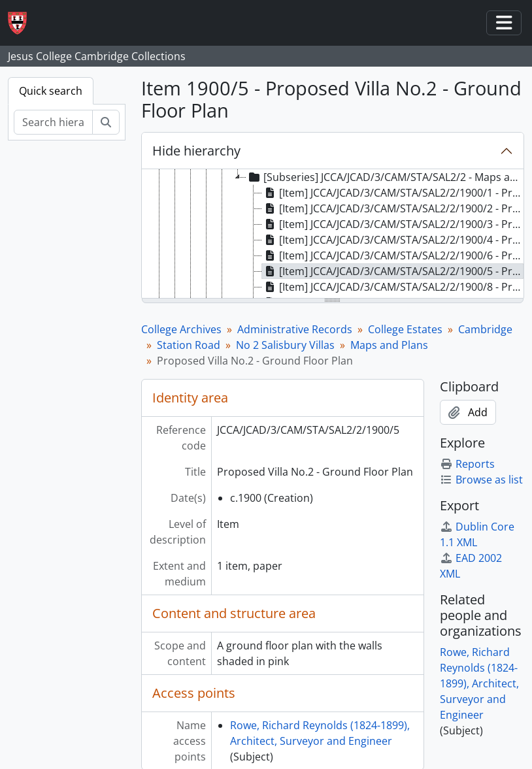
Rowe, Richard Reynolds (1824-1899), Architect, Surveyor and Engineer (479, 683)
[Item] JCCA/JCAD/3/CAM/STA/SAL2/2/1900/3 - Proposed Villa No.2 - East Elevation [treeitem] (393, 224)
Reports (467, 464)
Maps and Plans (389, 345)
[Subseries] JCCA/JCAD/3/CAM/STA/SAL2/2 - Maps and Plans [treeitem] (385, 177)
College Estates (405, 329)
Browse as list (481, 480)
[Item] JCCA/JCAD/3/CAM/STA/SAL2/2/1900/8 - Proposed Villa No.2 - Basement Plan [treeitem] (393, 287)
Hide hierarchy (196, 151)
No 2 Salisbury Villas (285, 345)
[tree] (333, 235)
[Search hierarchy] (53, 122)
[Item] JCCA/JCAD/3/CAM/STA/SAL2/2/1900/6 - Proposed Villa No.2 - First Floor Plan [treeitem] (393, 255)
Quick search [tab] (51, 91)
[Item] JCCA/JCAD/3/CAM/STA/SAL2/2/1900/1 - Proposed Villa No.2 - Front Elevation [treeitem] (393, 193)
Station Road (189, 345)
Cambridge (485, 329)
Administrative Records (295, 329)
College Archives (181, 329)
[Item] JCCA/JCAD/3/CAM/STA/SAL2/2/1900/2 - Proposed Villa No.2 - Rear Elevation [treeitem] (393, 208)
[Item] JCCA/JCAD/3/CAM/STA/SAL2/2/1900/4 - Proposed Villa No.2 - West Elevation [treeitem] (393, 240)
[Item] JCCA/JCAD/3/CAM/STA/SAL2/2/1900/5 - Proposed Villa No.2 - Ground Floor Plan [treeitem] (393, 271)
